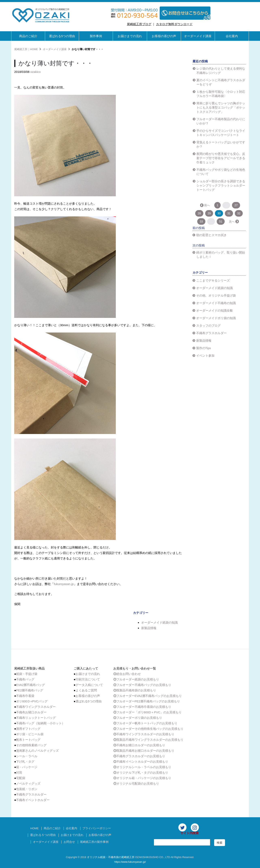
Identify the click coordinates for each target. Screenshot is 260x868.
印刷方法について (88, 679)
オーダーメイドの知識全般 (214, 310)
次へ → (234, 221)
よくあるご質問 (86, 690)
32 (239, 213)
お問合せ (69, 842)
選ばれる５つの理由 (43, 835)
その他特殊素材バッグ (31, 745)
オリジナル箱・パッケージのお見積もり (144, 778)
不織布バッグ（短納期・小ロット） (40, 723)
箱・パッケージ (27, 767)
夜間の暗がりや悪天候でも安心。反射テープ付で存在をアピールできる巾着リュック (221, 158)
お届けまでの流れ (130, 36)
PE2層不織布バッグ (30, 690)
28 (199, 213)
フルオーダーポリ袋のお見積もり (139, 718)
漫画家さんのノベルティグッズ (37, 751)
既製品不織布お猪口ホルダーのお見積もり (145, 751)
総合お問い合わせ (129, 674)
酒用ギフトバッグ (28, 729)
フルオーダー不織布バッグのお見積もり (144, 685)
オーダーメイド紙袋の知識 (159, 622)
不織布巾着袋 (25, 696)
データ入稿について (89, 685)
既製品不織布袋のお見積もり (136, 690)
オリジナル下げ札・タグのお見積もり (142, 772)
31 (229, 213)
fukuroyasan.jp (64, 584)
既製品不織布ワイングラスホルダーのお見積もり (150, 740)
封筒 (19, 772)
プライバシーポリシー (97, 828)
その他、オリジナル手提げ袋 (216, 295)
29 (209, 213)
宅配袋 (21, 778)
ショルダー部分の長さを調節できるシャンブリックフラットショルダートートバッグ (221, 185)
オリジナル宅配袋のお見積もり (138, 783)
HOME (34, 828)
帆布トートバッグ (28, 740)
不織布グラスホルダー (211, 333)
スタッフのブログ (208, 325)
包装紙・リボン (27, 789)
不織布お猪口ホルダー (31, 712)
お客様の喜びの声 (164, 36)
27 (236, 205)
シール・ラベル (27, 756)
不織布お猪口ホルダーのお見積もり (141, 745)
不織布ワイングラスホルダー (36, 707)
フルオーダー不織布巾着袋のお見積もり (144, 707)
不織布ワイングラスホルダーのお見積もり (145, 734)
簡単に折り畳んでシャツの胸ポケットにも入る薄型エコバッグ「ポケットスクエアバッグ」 (221, 107)
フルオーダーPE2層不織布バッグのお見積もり (148, 701)
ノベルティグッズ (28, 783)
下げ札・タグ (25, 762)
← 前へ (205, 205)
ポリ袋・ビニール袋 (30, 734)
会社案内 (232, 36)
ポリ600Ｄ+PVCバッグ (32, 701)
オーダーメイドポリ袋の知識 (216, 318)
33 (201, 221)
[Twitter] (182, 827)
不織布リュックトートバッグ (36, 718)
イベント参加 (205, 356)
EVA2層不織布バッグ (30, 685)
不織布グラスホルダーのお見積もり (141, 756)
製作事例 (96, 36)
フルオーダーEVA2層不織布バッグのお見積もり (149, 696)
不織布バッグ (25, 679)
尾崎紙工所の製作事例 (94, 842)
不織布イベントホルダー (33, 800)
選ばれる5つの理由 (62, 36)
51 (221, 221)
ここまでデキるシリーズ (213, 280)
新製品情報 (149, 628)
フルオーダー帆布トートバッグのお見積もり (147, 723)
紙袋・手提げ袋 (27, 674)
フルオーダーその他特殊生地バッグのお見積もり (150, 729)
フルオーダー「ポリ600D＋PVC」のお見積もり (149, 712)
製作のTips (204, 348)
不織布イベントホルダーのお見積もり (142, 762)
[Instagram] (195, 827)
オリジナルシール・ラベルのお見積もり (144, 767)
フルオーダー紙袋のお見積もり (138, 679)
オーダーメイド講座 (198, 36)
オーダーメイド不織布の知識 (216, 303)
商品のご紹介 (28, 36)
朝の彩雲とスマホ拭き (211, 235)
